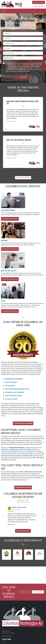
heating (3, 450)
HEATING (4, 241)
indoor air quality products (28, 450)
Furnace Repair (10, 386)
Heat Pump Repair (11, 382)
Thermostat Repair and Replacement (17, 389)
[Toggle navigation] (3, 11)
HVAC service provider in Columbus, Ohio (19, 456)
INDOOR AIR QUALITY (9, 271)
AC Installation (19, 392)
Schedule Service (10, 219)
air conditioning (12, 450)
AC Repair (8, 392)
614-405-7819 (39, 6)
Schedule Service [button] (39, 2)
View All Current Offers (23, 178)
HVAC (3, 301)
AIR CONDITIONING (8, 210)
